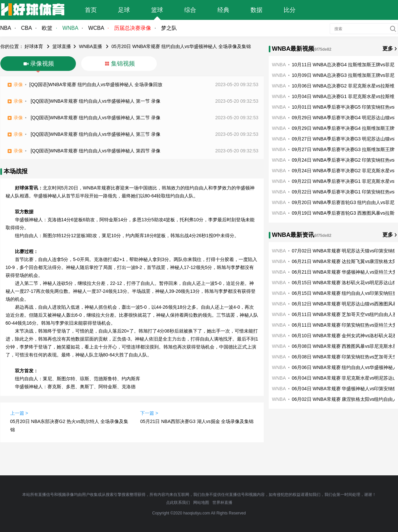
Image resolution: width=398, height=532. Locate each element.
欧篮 (47, 28)
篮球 (157, 10)
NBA (6, 28)
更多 (388, 49)
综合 (190, 10)
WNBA (70, 28)
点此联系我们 (178, 503)
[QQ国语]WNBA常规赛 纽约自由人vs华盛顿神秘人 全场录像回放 (96, 84)
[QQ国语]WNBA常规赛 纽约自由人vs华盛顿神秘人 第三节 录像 (95, 134)
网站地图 (201, 503)
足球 (124, 10)
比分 (290, 10)
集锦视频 (123, 64)
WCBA (96, 28)
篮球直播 (62, 46)
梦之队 (169, 28)
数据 (256, 10)
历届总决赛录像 (133, 28)
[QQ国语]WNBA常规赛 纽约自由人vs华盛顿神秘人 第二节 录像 (95, 118)
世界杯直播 (222, 503)
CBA (26, 28)
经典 (223, 10)
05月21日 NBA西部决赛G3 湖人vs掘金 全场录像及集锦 (197, 421)
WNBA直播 (90, 46)
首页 (91, 10)
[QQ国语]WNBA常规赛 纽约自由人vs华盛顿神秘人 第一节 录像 (95, 101)
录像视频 (42, 64)
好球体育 (34, 46)
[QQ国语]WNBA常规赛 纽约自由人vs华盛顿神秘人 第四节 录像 (95, 151)
